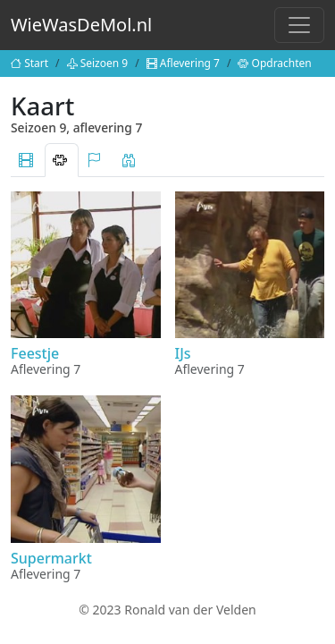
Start (29, 63)
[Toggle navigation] (299, 25)
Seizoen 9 (98, 63)
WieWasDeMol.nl (81, 25)
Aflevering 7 (183, 63)
